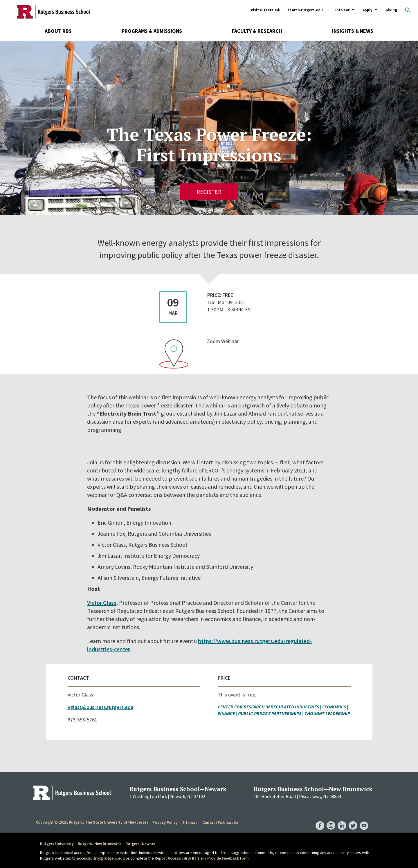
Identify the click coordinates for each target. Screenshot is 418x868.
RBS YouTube (364, 820)
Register (209, 192)
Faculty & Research (257, 31)
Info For (342, 10)
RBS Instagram (331, 820)
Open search (408, 10)
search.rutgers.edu (305, 10)
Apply (367, 10)
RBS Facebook (320, 820)
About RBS (58, 31)
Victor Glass (102, 603)
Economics (334, 707)
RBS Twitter (353, 820)
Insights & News (353, 31)
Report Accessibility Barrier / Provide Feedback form (202, 858)
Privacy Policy (165, 822)
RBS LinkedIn (342, 820)
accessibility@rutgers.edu (101, 858)
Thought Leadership (327, 713)
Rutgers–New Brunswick (100, 844)
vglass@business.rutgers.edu (100, 707)
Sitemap (190, 822)
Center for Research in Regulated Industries (268, 707)
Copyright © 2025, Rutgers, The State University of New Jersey (92, 822)
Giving (391, 10)
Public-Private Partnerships (270, 713)
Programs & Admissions (152, 31)
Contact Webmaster (220, 822)
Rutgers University (57, 844)
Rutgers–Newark (140, 844)
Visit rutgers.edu (266, 10)
